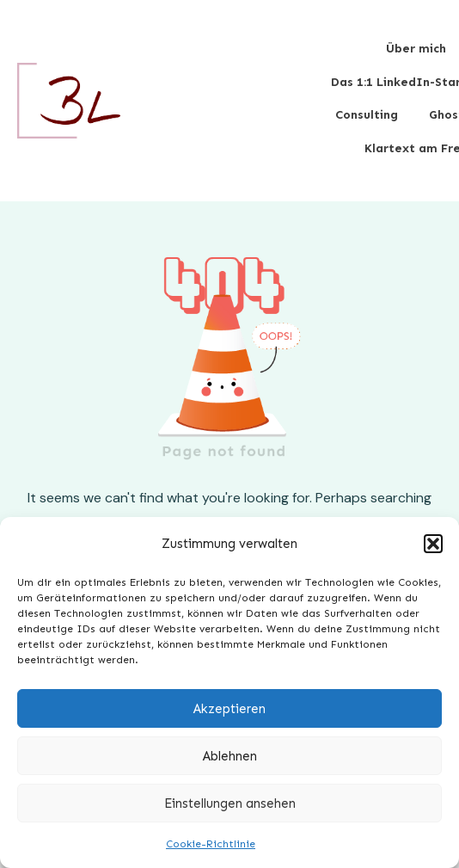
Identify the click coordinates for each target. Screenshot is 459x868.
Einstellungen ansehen (230, 803)
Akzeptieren (229, 709)
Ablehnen (230, 756)
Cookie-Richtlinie (211, 844)
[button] (433, 544)
